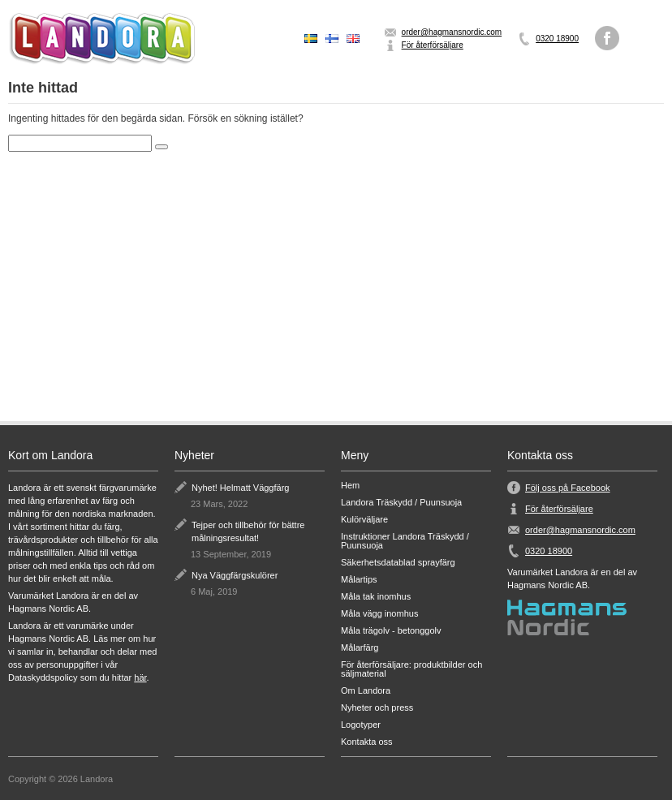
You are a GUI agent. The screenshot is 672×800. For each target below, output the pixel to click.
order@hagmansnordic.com (452, 32)
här (140, 677)
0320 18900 (557, 39)
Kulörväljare (364, 520)
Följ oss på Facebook (568, 488)
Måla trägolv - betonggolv (391, 631)
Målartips (359, 580)
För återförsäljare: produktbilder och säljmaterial (411, 669)
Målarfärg (360, 648)
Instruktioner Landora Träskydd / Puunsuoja (405, 541)
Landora (101, 39)
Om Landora (366, 691)
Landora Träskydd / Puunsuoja (401, 503)
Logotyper (361, 725)
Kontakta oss (367, 742)
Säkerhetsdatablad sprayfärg (398, 563)
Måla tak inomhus (376, 597)
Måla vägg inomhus (379, 614)
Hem (350, 486)
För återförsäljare (433, 45)
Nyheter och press (377, 708)
